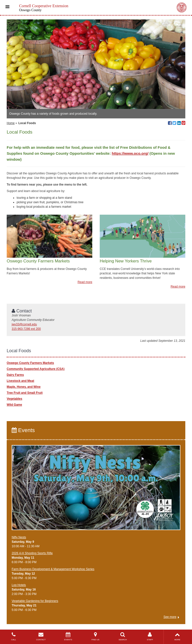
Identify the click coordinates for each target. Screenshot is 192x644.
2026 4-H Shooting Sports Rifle (32, 553)
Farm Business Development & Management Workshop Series (53, 569)
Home (11, 123)
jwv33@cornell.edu (24, 324)
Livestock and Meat (20, 381)
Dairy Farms (15, 375)
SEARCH (123, 636)
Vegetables (15, 399)
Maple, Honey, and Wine (24, 387)
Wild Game (14, 405)
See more (170, 617)
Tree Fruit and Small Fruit (25, 393)
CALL (14, 636)
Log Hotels (19, 585)
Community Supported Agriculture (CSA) (36, 369)
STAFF (150, 636)
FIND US (96, 636)
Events (23, 430)
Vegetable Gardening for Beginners (35, 601)
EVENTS (68, 636)
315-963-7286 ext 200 (26, 329)
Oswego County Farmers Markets (30, 363)
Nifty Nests (19, 537)
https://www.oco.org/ (130, 153)
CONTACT (41, 636)
